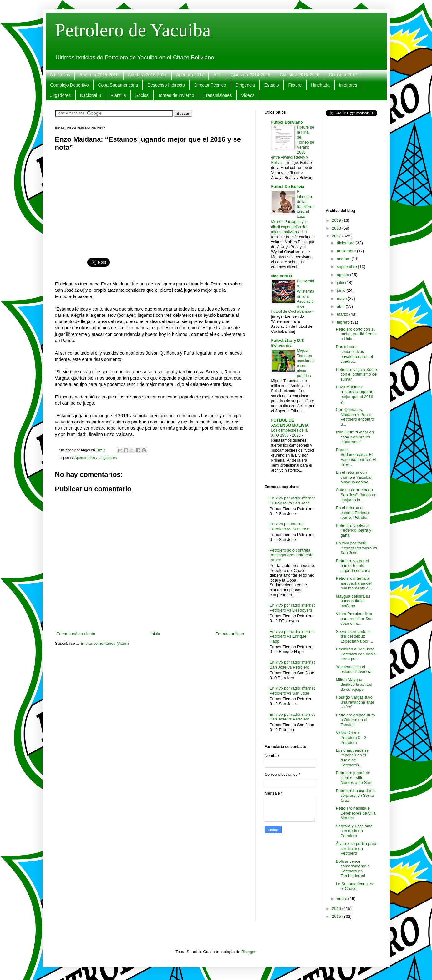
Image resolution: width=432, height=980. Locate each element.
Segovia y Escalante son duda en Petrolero (354, 831)
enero (343, 899)
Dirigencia (245, 85)
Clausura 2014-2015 (250, 75)
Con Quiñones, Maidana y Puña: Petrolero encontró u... (355, 417)
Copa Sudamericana (118, 85)
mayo (342, 298)
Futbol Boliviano (287, 122)
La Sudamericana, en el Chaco (355, 886)
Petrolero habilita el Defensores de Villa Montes (356, 813)
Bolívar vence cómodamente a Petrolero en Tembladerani (353, 869)
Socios (142, 95)
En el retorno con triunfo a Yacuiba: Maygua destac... (354, 477)
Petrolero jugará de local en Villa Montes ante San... (355, 778)
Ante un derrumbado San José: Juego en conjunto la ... (356, 495)
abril (341, 306)
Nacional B (91, 95)
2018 (337, 228)
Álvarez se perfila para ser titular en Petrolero (356, 848)
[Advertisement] (150, 201)
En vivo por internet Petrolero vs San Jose (290, 526)
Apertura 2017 (190, 75)
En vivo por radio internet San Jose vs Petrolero (292, 665)
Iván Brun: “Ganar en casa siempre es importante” (355, 437)
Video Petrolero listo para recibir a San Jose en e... (354, 619)
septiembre (348, 267)
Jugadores (61, 95)
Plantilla (118, 95)
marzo (343, 314)
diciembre (346, 243)
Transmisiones (218, 95)
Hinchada (320, 85)
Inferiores (348, 85)
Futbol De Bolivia (288, 187)
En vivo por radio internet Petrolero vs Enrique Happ (292, 636)
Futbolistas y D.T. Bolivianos (288, 343)
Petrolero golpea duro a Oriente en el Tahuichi (355, 720)
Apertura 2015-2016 (99, 75)
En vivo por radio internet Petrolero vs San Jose (292, 691)
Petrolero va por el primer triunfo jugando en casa (353, 566)
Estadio (272, 85)
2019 (337, 220)
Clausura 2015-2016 (300, 75)
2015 (337, 916)
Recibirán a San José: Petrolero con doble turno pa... (356, 654)
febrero (344, 322)
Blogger (248, 952)
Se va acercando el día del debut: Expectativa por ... (354, 636)
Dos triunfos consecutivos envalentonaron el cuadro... (354, 354)
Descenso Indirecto (166, 85)
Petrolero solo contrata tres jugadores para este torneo (292, 555)
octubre (344, 259)
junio (342, 290)
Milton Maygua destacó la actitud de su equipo (354, 684)
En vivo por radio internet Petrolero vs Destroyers (292, 608)
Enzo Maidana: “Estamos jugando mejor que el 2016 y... (354, 394)
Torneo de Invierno (176, 95)
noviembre (347, 251)
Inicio (155, 634)
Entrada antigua (230, 634)
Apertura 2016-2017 (147, 75)
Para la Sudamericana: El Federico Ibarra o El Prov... (356, 457)
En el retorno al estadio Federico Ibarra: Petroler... (353, 513)
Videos (248, 95)
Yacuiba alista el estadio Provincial (354, 669)
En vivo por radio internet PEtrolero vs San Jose (292, 500)
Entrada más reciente (76, 634)
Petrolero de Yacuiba (133, 30)
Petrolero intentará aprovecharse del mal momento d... (354, 583)
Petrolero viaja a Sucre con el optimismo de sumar (356, 374)
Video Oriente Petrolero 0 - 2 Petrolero (351, 737)
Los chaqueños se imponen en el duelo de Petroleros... (352, 758)
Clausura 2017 (343, 75)
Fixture (295, 85)
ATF (217, 75)
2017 (337, 236)
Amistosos (60, 75)
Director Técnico (210, 85)
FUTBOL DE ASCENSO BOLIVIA (290, 423)
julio (341, 283)
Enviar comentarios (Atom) (105, 643)
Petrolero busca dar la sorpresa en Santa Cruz (356, 796)
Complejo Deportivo (70, 85)
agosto (344, 275)
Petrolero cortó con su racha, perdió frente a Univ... (356, 334)
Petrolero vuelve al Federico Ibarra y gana (353, 530)
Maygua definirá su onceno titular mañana (353, 601)
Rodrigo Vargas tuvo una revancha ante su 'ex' (355, 702)
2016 (337, 909)
